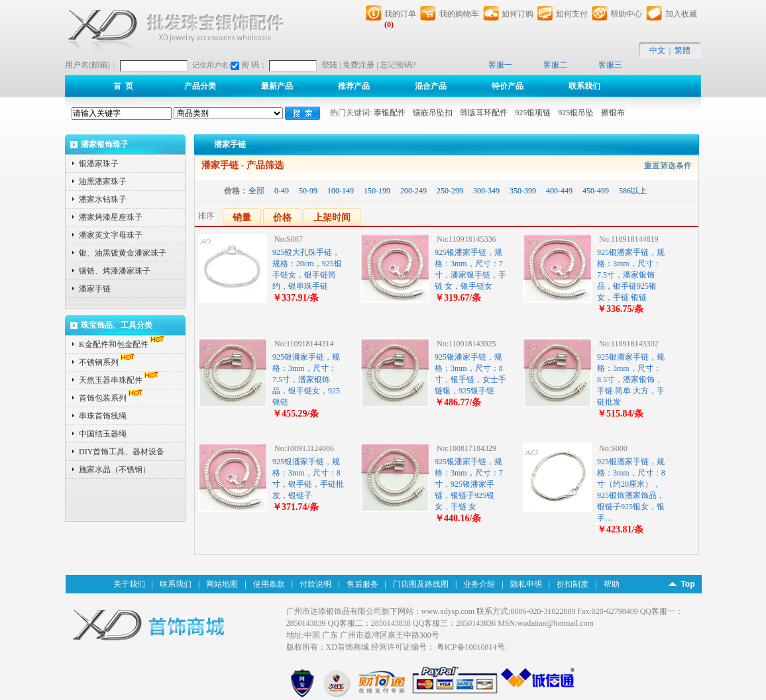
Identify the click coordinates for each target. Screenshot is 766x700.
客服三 (610, 65)
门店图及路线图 (421, 584)
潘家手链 (95, 289)
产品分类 (200, 86)
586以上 (633, 191)
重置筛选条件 (668, 166)
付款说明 (315, 584)
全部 (256, 191)
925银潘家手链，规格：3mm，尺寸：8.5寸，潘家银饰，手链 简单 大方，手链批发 (631, 379)
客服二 (555, 65)
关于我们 (129, 584)
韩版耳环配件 (484, 113)
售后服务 (362, 584)
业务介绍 (479, 584)
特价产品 (508, 86)
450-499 (596, 191)
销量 (242, 218)
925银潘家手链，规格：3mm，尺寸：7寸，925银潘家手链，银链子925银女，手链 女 (469, 484)
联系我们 (584, 86)
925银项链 (533, 113)
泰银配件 (390, 113)
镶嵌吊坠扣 (433, 113)
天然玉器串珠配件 (120, 380)
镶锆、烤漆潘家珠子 (115, 271)
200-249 (413, 191)
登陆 (329, 65)
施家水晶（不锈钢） (115, 470)
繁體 (683, 50)
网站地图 (222, 584)
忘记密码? (398, 65)
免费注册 (358, 65)
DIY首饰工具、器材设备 (122, 452)
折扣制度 (573, 584)
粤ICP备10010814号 (471, 647)
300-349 (486, 191)
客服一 (500, 65)
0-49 (282, 191)
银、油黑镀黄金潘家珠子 (123, 253)
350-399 (523, 191)
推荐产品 (354, 86)
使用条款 (269, 584)
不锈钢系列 (108, 362)
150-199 (377, 191)
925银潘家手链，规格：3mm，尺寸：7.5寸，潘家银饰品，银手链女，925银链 (306, 379)
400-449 (559, 191)
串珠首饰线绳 (103, 416)
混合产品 (431, 86)
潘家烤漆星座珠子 (111, 217)
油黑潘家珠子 (103, 181)
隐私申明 (526, 584)
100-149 (341, 191)
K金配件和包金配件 (123, 344)
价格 (282, 218)
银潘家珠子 (99, 164)
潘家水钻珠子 (103, 199)
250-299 (450, 191)
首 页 (123, 86)
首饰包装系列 (112, 398)
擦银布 (613, 113)
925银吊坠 (576, 113)
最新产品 (277, 86)
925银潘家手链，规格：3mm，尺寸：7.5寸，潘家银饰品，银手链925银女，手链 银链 (631, 275)
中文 (657, 50)
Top (687, 584)
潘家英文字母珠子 (111, 235)
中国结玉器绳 (103, 434)
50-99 (308, 191)
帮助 (612, 584)
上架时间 (332, 218)
